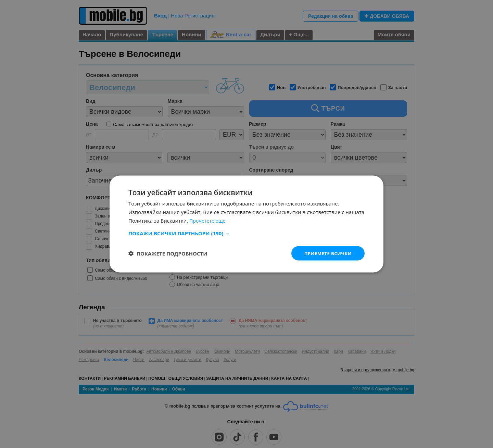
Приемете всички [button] (327, 253)
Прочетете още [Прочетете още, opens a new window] (208, 220)
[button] (246, 233)
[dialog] (246, 224)
